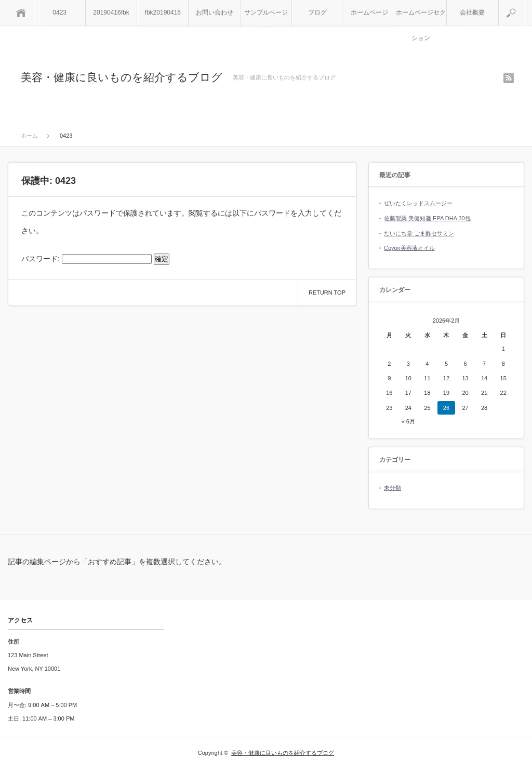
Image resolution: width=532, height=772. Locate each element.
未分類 (393, 488)
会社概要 (472, 12)
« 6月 (408, 421)
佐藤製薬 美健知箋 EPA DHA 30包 (427, 218)
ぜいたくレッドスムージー (418, 203)
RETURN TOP (327, 292)
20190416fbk (111, 12)
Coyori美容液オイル (409, 248)
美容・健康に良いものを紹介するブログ (122, 77)
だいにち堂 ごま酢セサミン (419, 233)
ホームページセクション (421, 17)
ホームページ (369, 12)
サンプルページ (266, 12)
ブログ (317, 12)
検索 (524, 4)
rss (509, 78)
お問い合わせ (215, 12)
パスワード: (87, 259)
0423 (59, 12)
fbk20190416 (163, 12)
